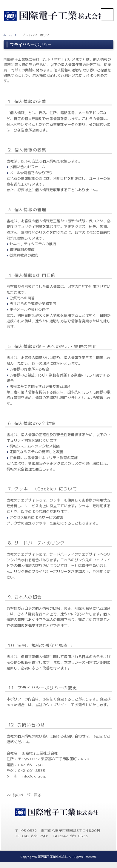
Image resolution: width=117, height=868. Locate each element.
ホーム (7, 35)
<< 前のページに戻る (24, 795)
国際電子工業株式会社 (53, 857)
